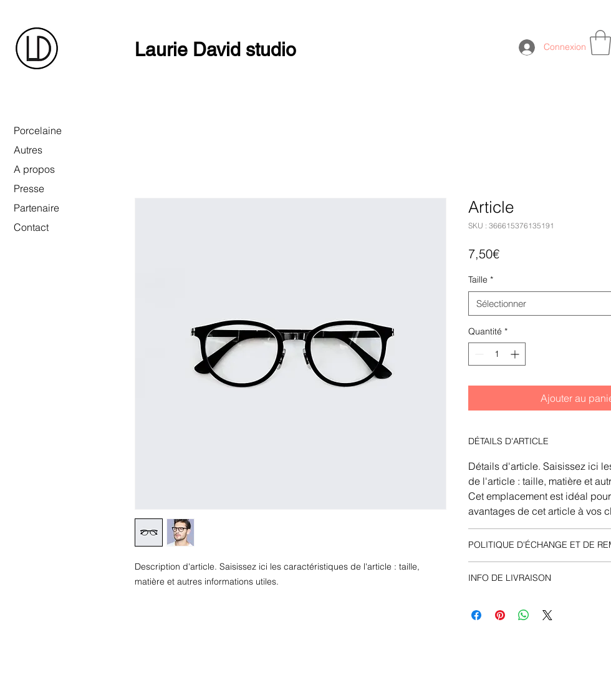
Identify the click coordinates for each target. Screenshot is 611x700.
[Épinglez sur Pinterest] (500, 615)
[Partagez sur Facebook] (476, 615)
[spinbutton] (497, 354)
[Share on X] (547, 615)
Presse (29, 188)
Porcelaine (38, 130)
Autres (28, 150)
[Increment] (516, 354)
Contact (31, 227)
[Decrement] (478, 354)
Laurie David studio (215, 50)
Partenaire (36, 208)
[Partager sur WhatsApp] (524, 615)
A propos (34, 169)
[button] (600, 42)
